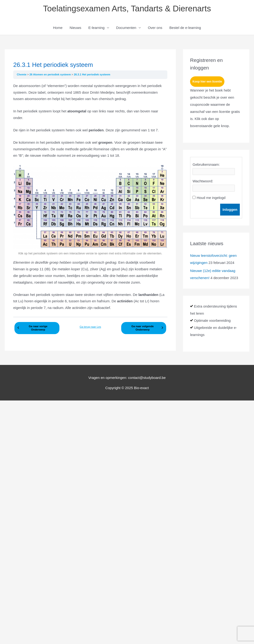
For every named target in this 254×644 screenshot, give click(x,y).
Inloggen (230, 209)
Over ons (155, 28)
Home (58, 28)
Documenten (126, 28)
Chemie (22, 74)
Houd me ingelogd (211, 198)
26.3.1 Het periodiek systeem (92, 74)
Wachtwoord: (203, 181)
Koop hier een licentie (207, 82)
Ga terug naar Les (90, 327)
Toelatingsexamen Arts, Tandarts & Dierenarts (127, 8)
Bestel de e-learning (185, 28)
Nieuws (75, 28)
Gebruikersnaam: (206, 164)
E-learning (96, 28)
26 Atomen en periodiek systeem (50, 74)
